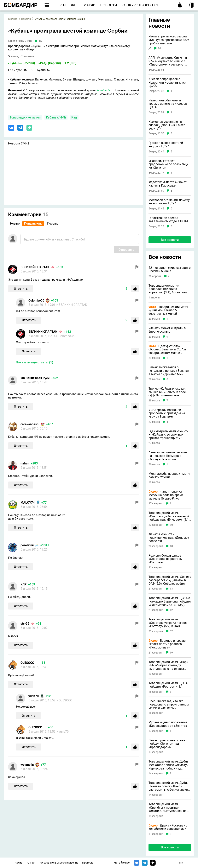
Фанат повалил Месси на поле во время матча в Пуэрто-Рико (166, 495)
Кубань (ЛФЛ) (56, 117)
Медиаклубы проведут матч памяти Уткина (169, 475)
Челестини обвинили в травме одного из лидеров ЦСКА (168, 104)
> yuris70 (62, 732)
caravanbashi (30, 424)
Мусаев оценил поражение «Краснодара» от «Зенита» (168, 724)
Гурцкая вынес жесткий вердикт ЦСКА (166, 145)
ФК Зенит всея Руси (35, 378)
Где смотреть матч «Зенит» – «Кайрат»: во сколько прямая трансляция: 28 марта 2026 (168, 435)
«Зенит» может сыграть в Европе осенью (167, 330)
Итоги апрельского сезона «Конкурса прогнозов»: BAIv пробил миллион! (169, 40)
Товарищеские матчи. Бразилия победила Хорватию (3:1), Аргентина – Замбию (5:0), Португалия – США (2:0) (169, 289)
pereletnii (27, 545)
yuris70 (34, 696)
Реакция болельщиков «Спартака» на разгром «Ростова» (166, 559)
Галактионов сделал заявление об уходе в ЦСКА (168, 220)
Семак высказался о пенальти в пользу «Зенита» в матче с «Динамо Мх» (169, 371)
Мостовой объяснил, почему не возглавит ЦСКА (169, 202)
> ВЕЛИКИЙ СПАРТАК (72, 305)
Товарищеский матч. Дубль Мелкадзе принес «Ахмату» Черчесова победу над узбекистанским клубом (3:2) (170, 765)
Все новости (170, 240)
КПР (23, 584)
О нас (31, 863)
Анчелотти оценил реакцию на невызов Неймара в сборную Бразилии (168, 456)
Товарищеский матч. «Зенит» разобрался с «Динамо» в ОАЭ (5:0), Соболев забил (170, 580)
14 (159, 48)
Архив (19, 863)
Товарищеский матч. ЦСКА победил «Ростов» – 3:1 (168, 685)
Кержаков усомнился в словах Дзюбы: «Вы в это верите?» (167, 125)
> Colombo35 (65, 336)
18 (171, 546)
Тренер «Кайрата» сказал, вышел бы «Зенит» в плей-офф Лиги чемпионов (167, 392)
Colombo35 (36, 300)
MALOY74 (28, 503)
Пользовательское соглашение (58, 863)
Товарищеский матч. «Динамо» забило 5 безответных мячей (169, 310)
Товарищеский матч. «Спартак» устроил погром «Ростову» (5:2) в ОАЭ (168, 623)
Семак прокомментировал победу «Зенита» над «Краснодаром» (168, 744)
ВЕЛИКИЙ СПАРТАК (35, 267)
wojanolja (27, 765)
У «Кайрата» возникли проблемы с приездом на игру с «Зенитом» (167, 413)
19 (171, 653)
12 (171, 610)
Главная (13, 19)
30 (171, 525)
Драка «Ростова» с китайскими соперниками (168, 827)
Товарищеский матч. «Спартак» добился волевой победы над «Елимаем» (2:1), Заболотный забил (169, 516)
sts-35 (25, 624)
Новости (26, 19)
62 (171, 631)
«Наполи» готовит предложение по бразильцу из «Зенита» (168, 164)
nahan (25, 463)
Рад (74, 117)
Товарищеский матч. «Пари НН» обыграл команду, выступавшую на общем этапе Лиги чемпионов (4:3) (168, 665)
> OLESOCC (64, 700)
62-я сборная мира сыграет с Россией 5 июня (169, 269)
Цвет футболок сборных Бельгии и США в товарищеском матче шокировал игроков (167, 350)
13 (171, 589)
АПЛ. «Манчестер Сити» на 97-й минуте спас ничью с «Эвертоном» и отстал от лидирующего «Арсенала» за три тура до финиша (169, 61)
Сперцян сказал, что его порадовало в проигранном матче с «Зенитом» (169, 705)
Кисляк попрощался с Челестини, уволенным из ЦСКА (167, 83)
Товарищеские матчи (25, 117)
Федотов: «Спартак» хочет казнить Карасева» (168, 184)
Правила (88, 863)
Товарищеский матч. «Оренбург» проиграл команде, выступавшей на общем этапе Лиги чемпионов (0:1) (168, 808)
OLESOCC (27, 663)
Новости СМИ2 (19, 144)
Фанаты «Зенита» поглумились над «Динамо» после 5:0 (169, 538)
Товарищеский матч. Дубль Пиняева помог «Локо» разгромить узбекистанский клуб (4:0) (169, 786)
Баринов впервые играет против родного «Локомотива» (167, 644)
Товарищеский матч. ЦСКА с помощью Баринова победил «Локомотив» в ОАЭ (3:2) (170, 601)
